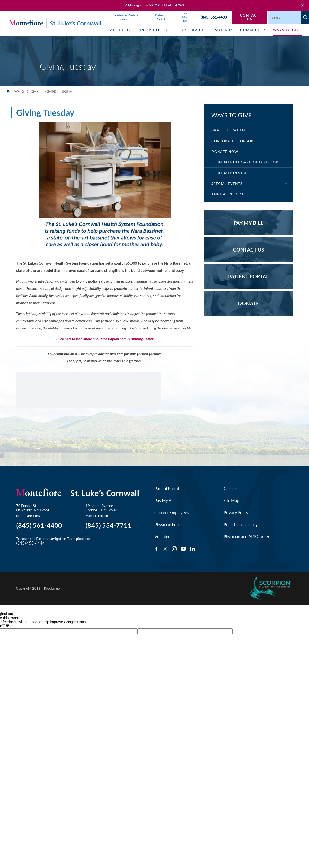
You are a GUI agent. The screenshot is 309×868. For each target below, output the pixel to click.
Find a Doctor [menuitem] (154, 30)
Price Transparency (241, 525)
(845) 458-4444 (30, 543)
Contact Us (250, 17)
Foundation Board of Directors (246, 162)
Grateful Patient (229, 130)
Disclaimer (53, 589)
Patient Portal (167, 489)
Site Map (231, 501)
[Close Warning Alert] (303, 5)
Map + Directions (28, 516)
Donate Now (225, 152)
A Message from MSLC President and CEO (154, 5)
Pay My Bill (164, 501)
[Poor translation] (5, 626)
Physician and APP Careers (247, 537)
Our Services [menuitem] (192, 30)
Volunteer (163, 537)
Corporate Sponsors (233, 141)
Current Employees (172, 513)
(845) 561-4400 (214, 17)
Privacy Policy (236, 513)
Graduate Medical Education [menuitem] (126, 17)
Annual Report (227, 194)
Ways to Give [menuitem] (287, 30)
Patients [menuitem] (223, 30)
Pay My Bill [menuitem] (184, 17)
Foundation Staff (230, 173)
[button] (286, 183)
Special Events (227, 184)
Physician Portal (169, 525)
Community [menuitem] (253, 30)
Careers (231, 489)
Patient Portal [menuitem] (160, 17)
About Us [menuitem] (120, 30)
